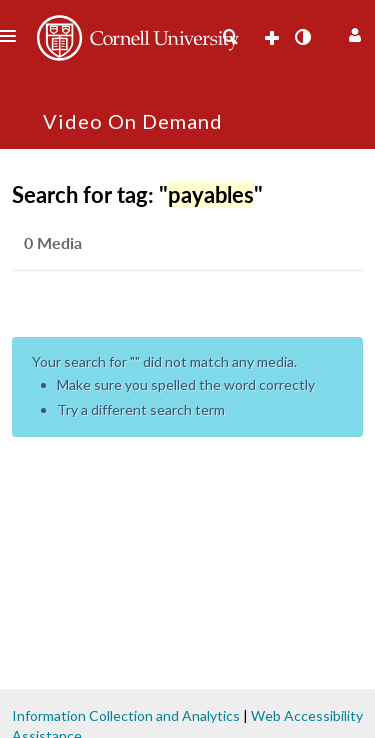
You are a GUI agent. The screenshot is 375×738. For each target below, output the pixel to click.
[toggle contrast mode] (302, 37)
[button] (352, 32)
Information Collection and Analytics (126, 715)
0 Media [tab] (53, 242)
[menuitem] (230, 37)
